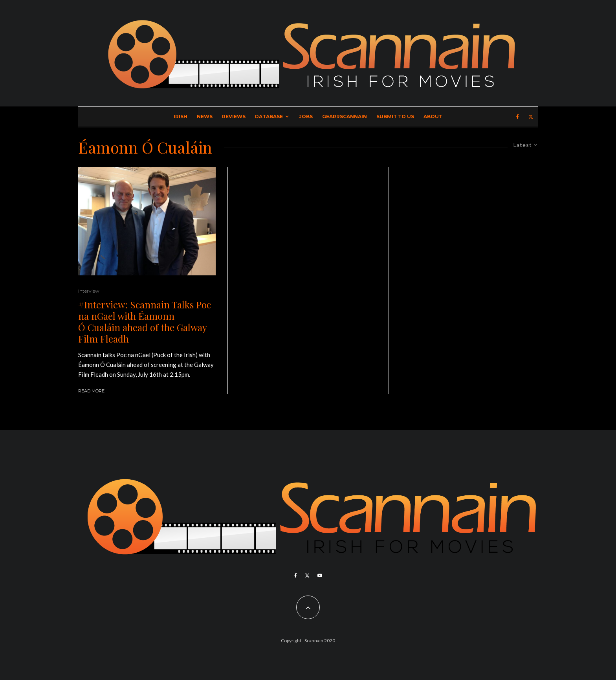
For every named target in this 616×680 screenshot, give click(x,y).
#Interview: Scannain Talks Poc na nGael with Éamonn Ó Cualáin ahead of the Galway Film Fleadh (145, 322)
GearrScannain (345, 116)
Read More (91, 391)
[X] (531, 117)
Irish (181, 116)
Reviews (234, 116)
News (205, 116)
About (433, 116)
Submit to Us (395, 116)
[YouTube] (320, 576)
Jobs (306, 116)
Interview (89, 291)
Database (269, 116)
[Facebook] (518, 117)
